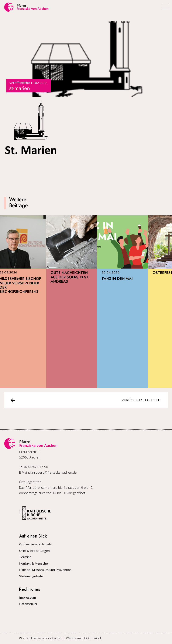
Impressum (27, 597)
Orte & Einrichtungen (34, 551)
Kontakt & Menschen (34, 563)
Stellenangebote (31, 576)
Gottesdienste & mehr (36, 544)
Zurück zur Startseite (142, 400)
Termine (25, 557)
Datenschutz (28, 604)
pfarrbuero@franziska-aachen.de (52, 472)
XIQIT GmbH (92, 638)
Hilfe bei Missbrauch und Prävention (45, 570)
